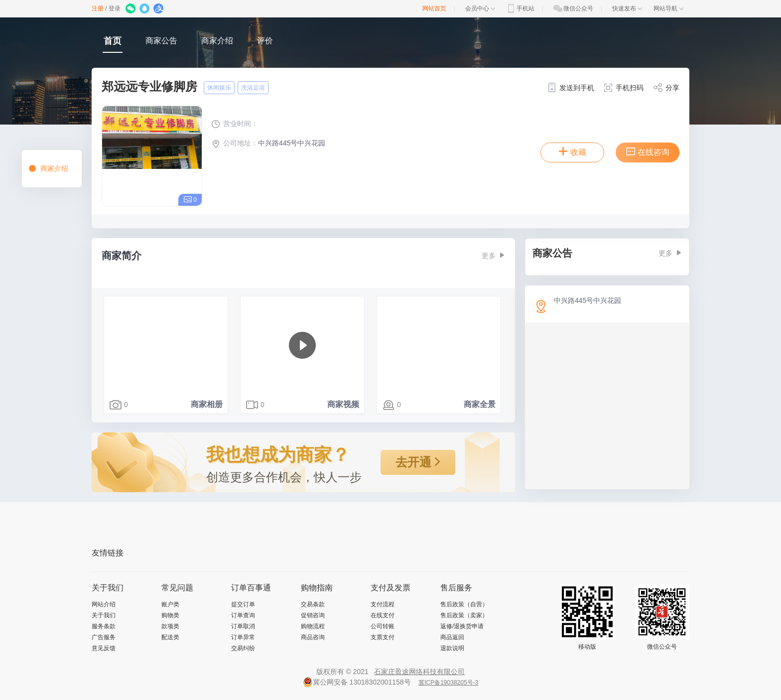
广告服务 (104, 637)
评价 (265, 41)
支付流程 (383, 604)
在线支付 (383, 615)
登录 (115, 8)
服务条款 (104, 626)
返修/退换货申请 (462, 626)
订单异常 (243, 637)
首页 (113, 41)
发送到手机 (571, 88)
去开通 (418, 462)
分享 (666, 88)
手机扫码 (623, 88)
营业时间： (235, 124)
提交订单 (243, 604)
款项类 (170, 626)
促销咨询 (313, 615)
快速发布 (627, 8)
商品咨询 (313, 637)
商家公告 (161, 41)
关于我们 (104, 615)
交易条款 (313, 604)
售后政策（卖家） (464, 615)
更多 (493, 256)
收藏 (572, 151)
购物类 (170, 615)
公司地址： (235, 143)
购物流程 (313, 626)
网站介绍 (104, 604)
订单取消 (243, 626)
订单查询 (243, 615)
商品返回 (452, 637)
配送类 (170, 637)
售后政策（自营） (464, 604)
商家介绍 (217, 41)
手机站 (520, 8)
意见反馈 (104, 648)
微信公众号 (573, 8)
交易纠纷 (243, 648)
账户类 (170, 604)
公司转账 (383, 626)
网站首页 (434, 8)
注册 (98, 8)
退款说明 (452, 648)
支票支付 (383, 637)
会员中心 (480, 8)
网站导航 (668, 8)
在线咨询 (648, 151)
